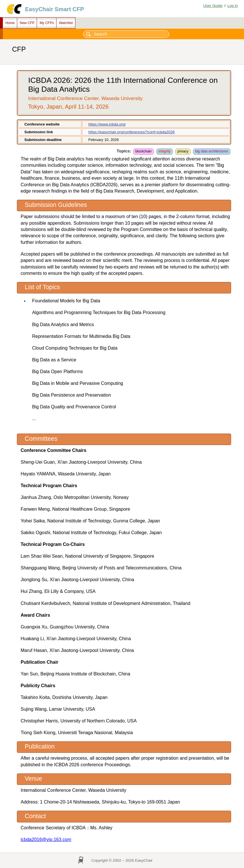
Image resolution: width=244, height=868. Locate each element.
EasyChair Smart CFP (54, 9)
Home (10, 23)
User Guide (213, 6)
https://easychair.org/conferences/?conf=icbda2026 (131, 132)
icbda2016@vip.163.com (46, 839)
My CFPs (47, 23)
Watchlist (66, 23)
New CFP (27, 23)
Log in (233, 6)
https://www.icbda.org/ (107, 124)
